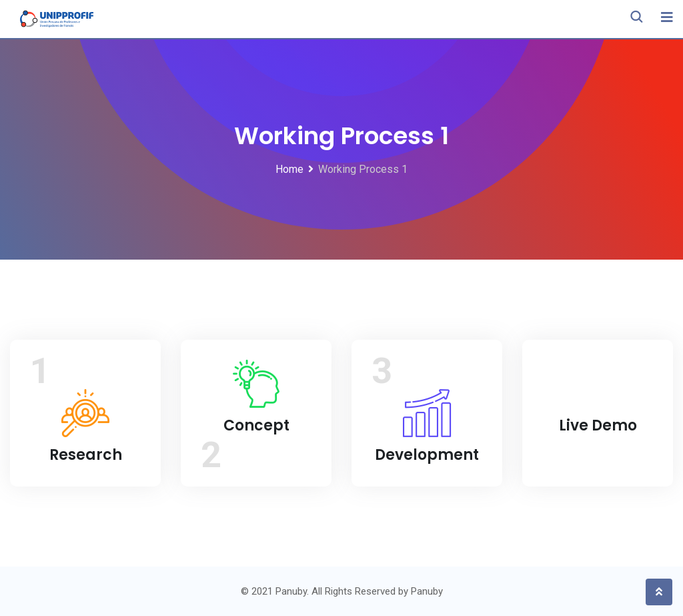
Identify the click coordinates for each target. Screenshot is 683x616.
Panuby (427, 591)
